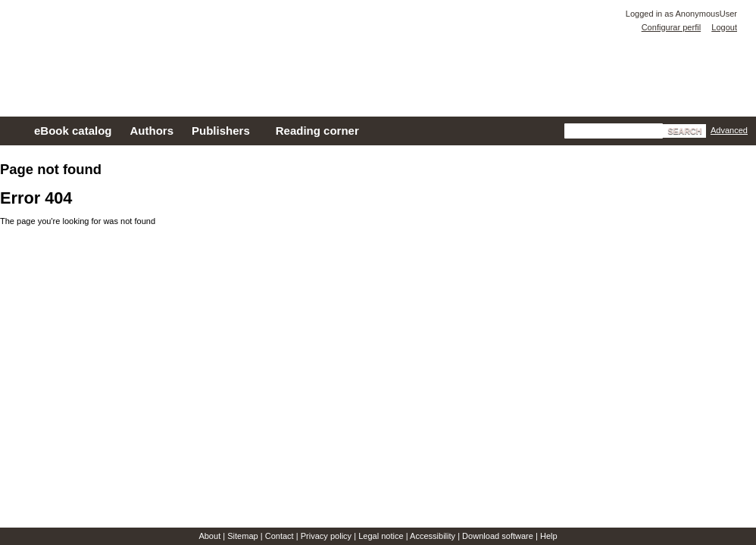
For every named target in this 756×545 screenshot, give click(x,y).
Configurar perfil (671, 27)
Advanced (729, 130)
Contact (280, 536)
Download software (498, 536)
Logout (724, 27)
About (209, 536)
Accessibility (433, 536)
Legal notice (381, 536)
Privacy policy (326, 536)
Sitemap (242, 536)
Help (549, 536)
